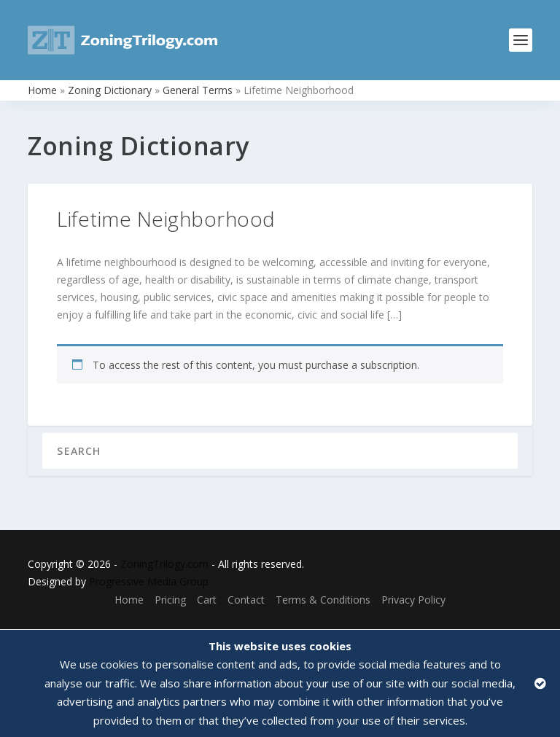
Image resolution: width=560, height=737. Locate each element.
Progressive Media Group (149, 581)
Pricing (170, 600)
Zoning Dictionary (110, 90)
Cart (207, 600)
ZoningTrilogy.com (164, 564)
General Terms (198, 90)
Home (42, 90)
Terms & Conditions (323, 600)
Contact (246, 600)
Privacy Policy (413, 600)
